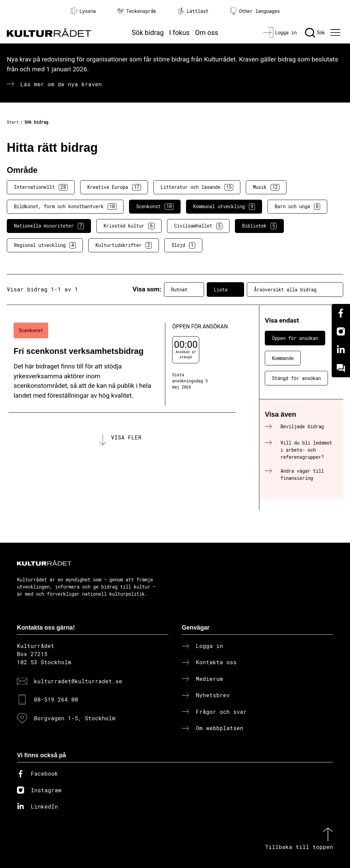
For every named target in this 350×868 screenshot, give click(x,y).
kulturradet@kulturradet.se (78, 681)
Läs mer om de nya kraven (61, 84)
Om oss (207, 33)
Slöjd (183, 245)
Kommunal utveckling (224, 206)
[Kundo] (341, 368)
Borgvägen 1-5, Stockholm (75, 718)
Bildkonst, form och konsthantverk (65, 206)
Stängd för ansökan (296, 378)
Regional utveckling (45, 245)
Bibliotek (259, 226)
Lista (225, 289)
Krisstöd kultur (129, 226)
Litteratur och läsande (197, 187)
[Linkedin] (341, 350)
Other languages (255, 11)
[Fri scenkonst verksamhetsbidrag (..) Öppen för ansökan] (122, 364)
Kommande (283, 358)
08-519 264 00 (56, 699)
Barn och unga (297, 206)
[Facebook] (341, 313)
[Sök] (315, 33)
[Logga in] (280, 33)
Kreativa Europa (114, 187)
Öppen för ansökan (295, 338)
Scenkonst (155, 206)
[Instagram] (341, 331)
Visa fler (126, 437)
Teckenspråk (137, 11)
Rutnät (184, 289)
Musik (266, 187)
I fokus (179, 33)
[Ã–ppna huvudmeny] (336, 33)
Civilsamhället (198, 226)
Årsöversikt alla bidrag (295, 289)
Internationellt (41, 187)
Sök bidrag (148, 33)
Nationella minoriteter (49, 226)
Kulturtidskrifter (124, 245)
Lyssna (83, 11)
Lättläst (193, 11)
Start (13, 122)
